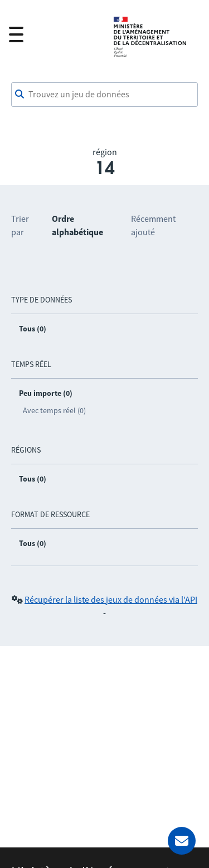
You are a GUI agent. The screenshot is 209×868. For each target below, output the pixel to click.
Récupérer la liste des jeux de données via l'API (111, 599)
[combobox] (104, 95)
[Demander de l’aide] (182, 841)
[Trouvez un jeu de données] (104, 95)
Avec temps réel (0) (54, 410)
